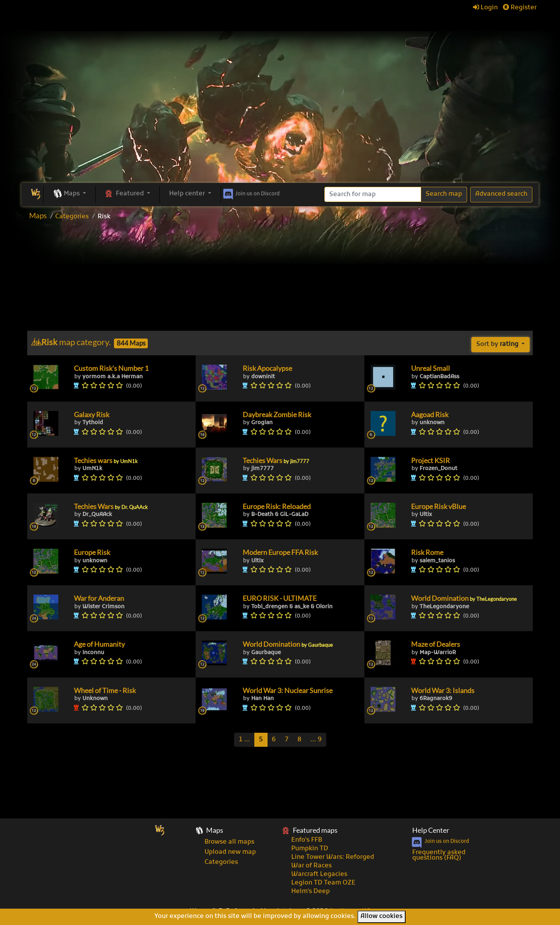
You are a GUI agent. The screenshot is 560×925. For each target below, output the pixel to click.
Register (520, 8)
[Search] (373, 194)
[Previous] (244, 740)
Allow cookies (381, 916)
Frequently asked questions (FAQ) (439, 855)
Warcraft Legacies (319, 874)
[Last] (316, 740)
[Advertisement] (280, 125)
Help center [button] (188, 194)
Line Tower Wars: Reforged (333, 857)
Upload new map (230, 852)
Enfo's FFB (307, 840)
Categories (72, 217)
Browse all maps (229, 842)
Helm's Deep (311, 892)
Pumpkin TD (310, 849)
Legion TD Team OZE (323, 883)
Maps (38, 215)
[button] (69, 194)
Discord (251, 193)
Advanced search (501, 194)
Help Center (431, 830)
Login (485, 8)
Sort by (498, 344)
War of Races (311, 866)
